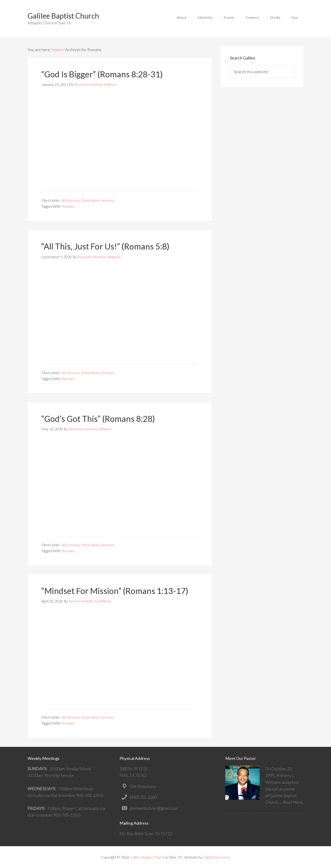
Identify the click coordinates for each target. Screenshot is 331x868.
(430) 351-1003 (143, 797)
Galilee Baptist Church (63, 16)
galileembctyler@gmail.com (154, 808)
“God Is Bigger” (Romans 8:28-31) (102, 74)
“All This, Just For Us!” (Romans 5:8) (105, 246)
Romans (68, 206)
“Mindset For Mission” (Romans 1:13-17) (115, 591)
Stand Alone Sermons (98, 200)
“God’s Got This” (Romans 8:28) (98, 419)
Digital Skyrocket (217, 857)
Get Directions (143, 786)
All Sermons (71, 200)
